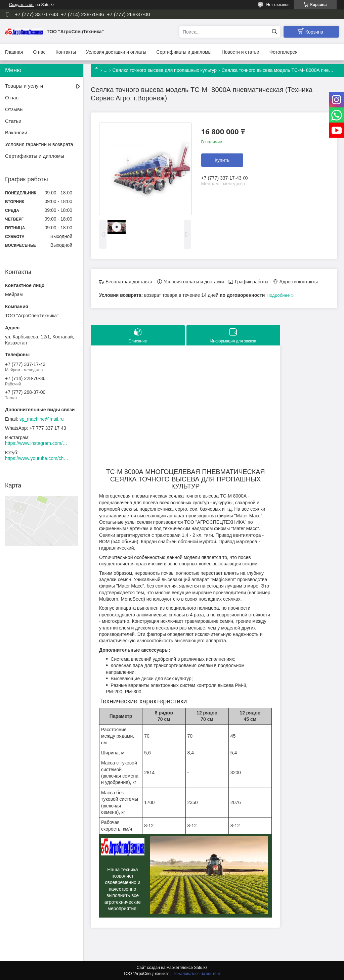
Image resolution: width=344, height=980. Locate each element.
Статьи (13, 121)
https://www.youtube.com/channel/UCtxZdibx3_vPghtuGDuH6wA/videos (37, 458)
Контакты (66, 52)
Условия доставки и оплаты (116, 52)
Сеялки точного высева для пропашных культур (165, 70)
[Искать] (274, 32)
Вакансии (16, 132)
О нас (39, 52)
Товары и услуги (24, 86)
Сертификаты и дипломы (184, 52)
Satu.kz (201, 968)
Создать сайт (21, 5)
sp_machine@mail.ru (42, 419)
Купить (222, 160)
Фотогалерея (284, 52)
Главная (14, 52)
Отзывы (14, 109)
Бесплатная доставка (129, 282)
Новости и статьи (241, 52)
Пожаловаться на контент (196, 974)
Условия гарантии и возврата (39, 144)
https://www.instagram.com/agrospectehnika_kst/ (37, 443)
